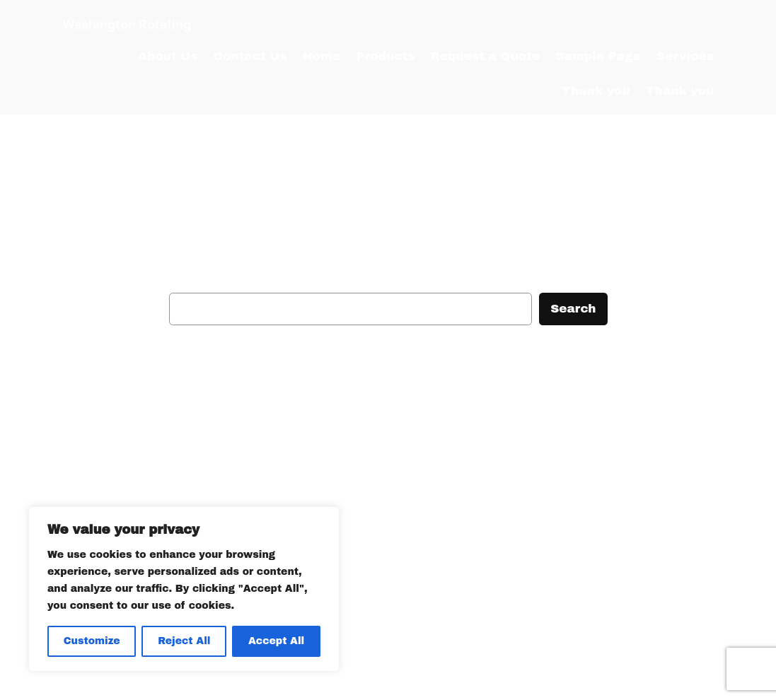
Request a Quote (485, 56)
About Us (168, 56)
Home (322, 56)
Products (385, 56)
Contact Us (250, 56)
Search (573, 309)
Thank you (596, 91)
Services (685, 56)
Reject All (184, 641)
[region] (184, 589)
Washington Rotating (127, 24)
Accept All (276, 641)
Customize (92, 641)
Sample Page (598, 56)
